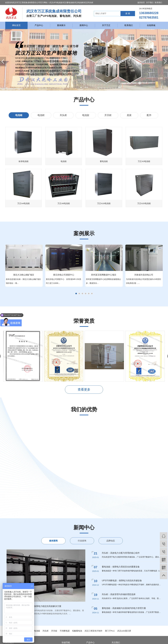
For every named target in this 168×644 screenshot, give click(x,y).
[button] (81, 87)
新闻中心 (84, 25)
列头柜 (63, 115)
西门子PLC (110, 631)
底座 (129, 115)
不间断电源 (65, 631)
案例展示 (61, 25)
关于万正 (106, 25)
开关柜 (108, 115)
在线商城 (151, 25)
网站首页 (16, 25)
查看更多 (84, 389)
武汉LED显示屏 (124, 631)
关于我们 (150, 2)
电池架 (86, 115)
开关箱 (54, 631)
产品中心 (39, 25)
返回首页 (141, 2)
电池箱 (19, 115)
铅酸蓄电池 (77, 631)
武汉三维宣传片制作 (94, 631)
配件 (149, 115)
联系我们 (158, 2)
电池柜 (41, 115)
